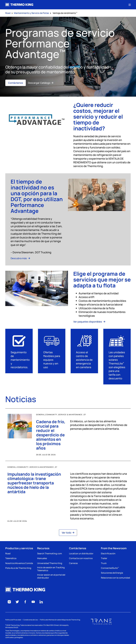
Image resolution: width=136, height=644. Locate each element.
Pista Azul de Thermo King (18, 568)
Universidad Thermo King (50, 563)
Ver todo (68, 533)
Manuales (42, 558)
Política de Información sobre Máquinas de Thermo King (60, 620)
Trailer (104, 558)
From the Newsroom (114, 548)
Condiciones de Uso (31, 620)
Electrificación (108, 553)
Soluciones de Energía (112, 573)
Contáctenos (16, 83)
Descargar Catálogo (41, 83)
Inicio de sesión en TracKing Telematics (51, 569)
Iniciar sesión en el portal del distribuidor (51, 576)
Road (8, 553)
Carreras (73, 563)
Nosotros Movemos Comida (19, 563)
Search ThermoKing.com (50, 553)
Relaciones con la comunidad (115, 578)
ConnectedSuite (110, 568)
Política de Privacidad (13, 620)
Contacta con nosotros (81, 558)
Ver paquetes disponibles (89, 322)
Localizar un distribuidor (81, 553)
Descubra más (20, 258)
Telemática (11, 558)
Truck (104, 563)
